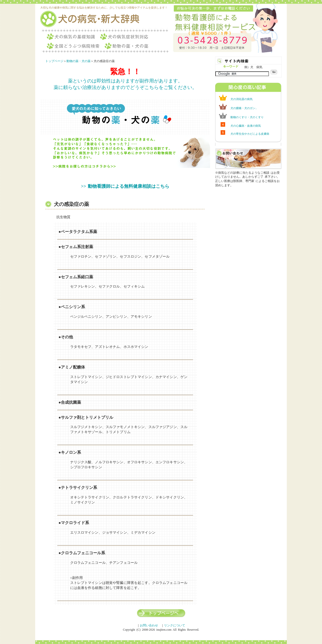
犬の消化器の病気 (242, 99)
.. (256, 108)
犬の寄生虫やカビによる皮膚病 (250, 134)
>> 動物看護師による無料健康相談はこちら (125, 186)
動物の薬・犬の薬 (78, 61)
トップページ (54, 61)
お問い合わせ (149, 625)
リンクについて (175, 625)
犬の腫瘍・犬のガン (243, 108)
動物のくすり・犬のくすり (247, 117)
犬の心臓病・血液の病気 (246, 126)
